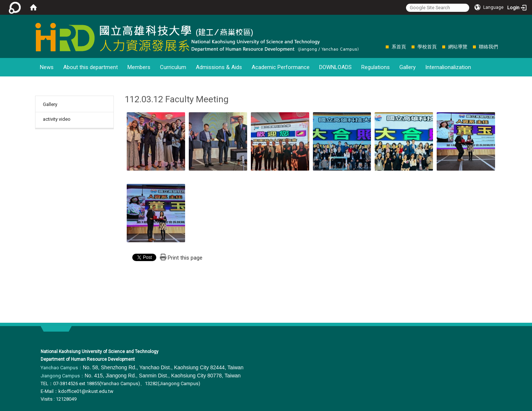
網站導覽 (458, 47)
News (47, 67)
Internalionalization (448, 67)
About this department (91, 67)
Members (139, 67)
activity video (57, 119)
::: (382, 47)
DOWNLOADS (335, 67)
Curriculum (173, 67)
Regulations (376, 67)
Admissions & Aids (219, 67)
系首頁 (399, 47)
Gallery (407, 67)
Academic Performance (281, 67)
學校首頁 (427, 47)
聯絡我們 (488, 47)
